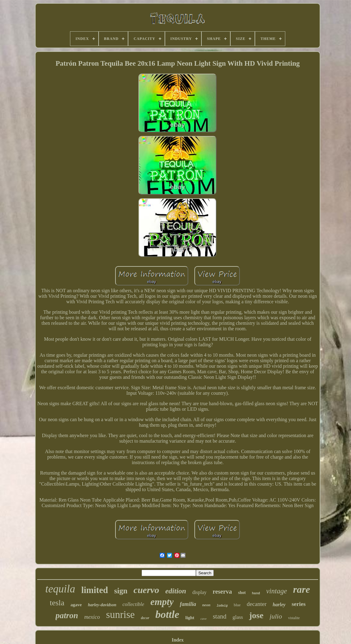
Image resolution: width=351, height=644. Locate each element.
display (199, 592)
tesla (57, 603)
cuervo (146, 590)
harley (279, 605)
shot (242, 593)
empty (162, 602)
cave (204, 619)
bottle (167, 614)
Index (178, 640)
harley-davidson (102, 605)
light (190, 618)
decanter (257, 604)
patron (67, 615)
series (299, 604)
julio (276, 616)
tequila (60, 589)
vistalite (294, 618)
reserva (222, 592)
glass (238, 617)
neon (206, 605)
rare (301, 589)
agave (76, 605)
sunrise (120, 615)
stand (220, 616)
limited (95, 590)
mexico (92, 617)
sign (121, 591)
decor (145, 618)
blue (237, 605)
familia (188, 604)
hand (256, 593)
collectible (133, 604)
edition (176, 591)
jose (256, 615)
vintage (277, 591)
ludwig (222, 606)
